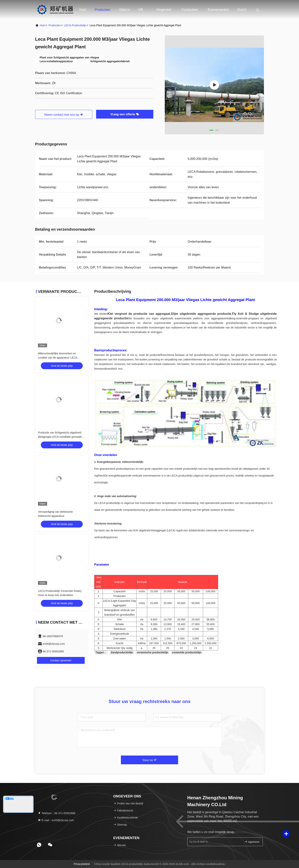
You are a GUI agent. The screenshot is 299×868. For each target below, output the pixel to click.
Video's (124, 10)
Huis (83, 10)
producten (55, 25)
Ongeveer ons (164, 12)
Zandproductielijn (122, 652)
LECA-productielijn (75, 25)
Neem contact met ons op (64, 115)
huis (43, 25)
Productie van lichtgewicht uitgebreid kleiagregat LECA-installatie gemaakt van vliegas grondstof (60, 437)
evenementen (218, 10)
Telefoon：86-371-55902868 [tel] (57, 813)
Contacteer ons (190, 12)
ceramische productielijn (152, 652)
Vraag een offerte (125, 114)
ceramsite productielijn (187, 652)
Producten (103, 10)
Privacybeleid (82, 864)
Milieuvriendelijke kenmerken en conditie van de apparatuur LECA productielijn (57, 358)
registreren (252, 842)
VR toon (142, 12)
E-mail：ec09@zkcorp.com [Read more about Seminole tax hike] (56, 820)
